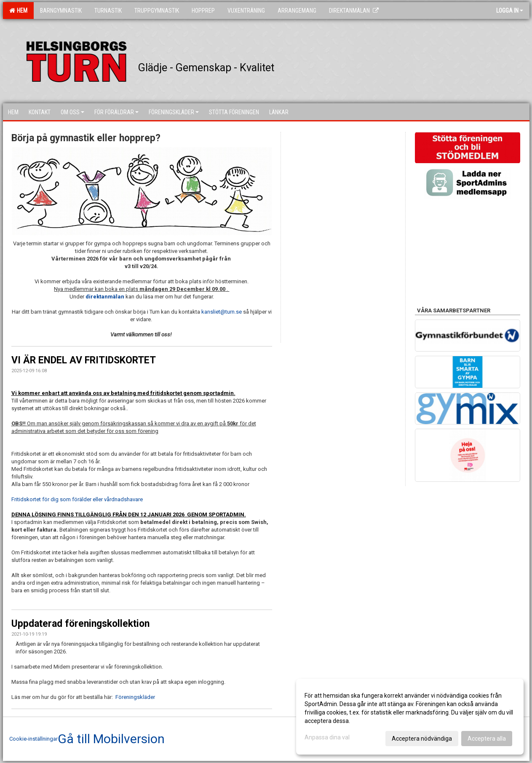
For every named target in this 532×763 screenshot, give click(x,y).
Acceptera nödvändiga (422, 739)
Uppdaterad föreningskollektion (80, 624)
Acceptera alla (487, 739)
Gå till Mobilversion (111, 739)
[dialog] (410, 717)
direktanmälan (106, 297)
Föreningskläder (135, 697)
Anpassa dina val (327, 737)
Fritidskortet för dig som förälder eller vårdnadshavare (77, 499)
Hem (18, 11)
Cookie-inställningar (33, 739)
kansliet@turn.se (222, 312)
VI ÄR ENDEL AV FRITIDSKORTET (84, 360)
